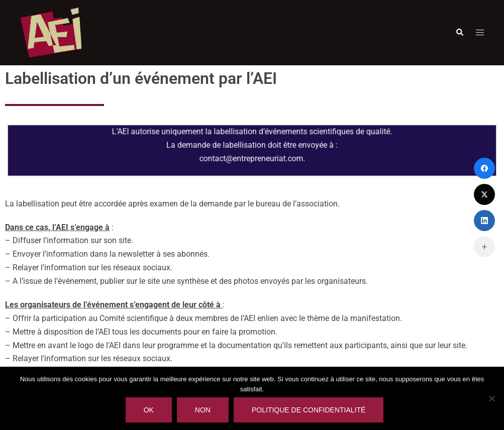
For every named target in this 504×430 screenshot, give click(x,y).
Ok (149, 410)
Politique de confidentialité (309, 410)
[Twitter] (484, 194)
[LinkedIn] (484, 221)
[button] (459, 33)
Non (203, 410)
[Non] (491, 398)
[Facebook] (484, 168)
